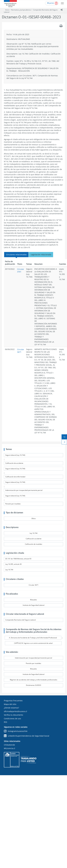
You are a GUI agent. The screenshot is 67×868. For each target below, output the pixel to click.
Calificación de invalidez (34, 544)
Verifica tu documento (13, 715)
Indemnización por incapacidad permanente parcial (24, 490)
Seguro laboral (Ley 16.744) (15, 455)
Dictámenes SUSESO (33, 685)
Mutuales (33, 600)
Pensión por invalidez (13, 504)
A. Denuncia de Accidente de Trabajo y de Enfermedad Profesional (33, 638)
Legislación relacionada (41, 255)
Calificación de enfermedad (15, 477)
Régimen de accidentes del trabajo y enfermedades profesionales (34, 680)
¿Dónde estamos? (11, 708)
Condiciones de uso (12, 719)
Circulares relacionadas (16, 255)
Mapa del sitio (10, 704)
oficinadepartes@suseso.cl (15, 711)
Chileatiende (9, 745)
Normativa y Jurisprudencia (21, 10)
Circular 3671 (21, 351)
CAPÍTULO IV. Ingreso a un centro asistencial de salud (33, 643)
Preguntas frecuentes (13, 701)
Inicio (7, 10)
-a (65, 442)
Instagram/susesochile (16, 731)
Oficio (33, 518)
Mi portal (51, 3)
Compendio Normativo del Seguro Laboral (21, 620)
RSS (6, 722)
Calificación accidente (34, 539)
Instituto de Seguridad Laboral (34, 605)
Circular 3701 (21, 270)
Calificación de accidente (14, 463)
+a (65, 437)
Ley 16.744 (33, 533)
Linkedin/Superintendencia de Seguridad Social (27, 736)
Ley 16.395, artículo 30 (13, 564)
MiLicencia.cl (9, 748)
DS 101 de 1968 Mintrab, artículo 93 (18, 559)
